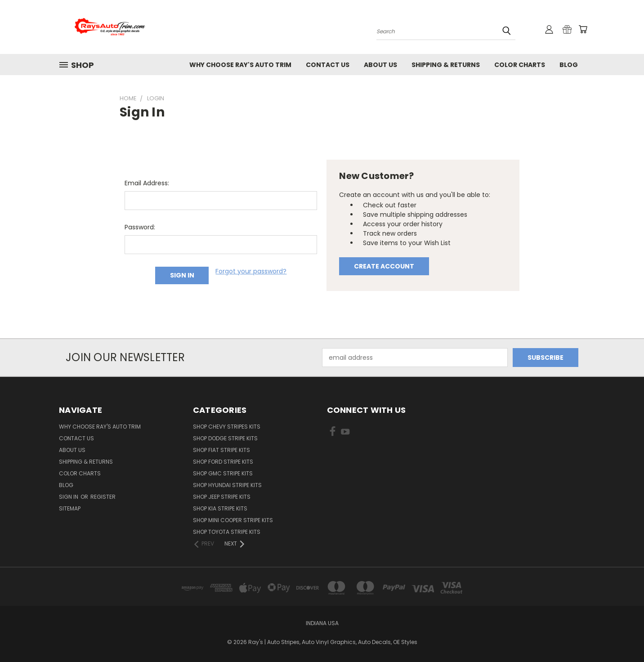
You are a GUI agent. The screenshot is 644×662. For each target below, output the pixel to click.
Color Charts (520, 65)
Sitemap (70, 508)
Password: (140, 227)
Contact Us (328, 65)
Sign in (69, 497)
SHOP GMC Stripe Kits (223, 473)
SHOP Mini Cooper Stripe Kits (233, 520)
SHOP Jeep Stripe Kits (222, 497)
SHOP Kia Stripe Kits (220, 508)
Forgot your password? (251, 271)
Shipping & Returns (446, 65)
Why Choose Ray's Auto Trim (240, 65)
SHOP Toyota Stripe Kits (227, 532)
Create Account (384, 266)
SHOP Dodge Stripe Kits (225, 438)
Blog (569, 65)
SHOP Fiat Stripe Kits (221, 450)
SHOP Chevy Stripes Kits (227, 427)
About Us (380, 65)
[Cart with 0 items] (583, 29)
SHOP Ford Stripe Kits (223, 462)
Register (103, 497)
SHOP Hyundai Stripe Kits (227, 485)
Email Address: (147, 183)
